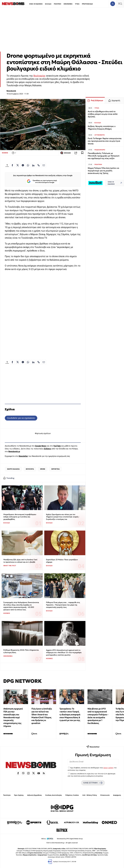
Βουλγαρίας (39, 76)
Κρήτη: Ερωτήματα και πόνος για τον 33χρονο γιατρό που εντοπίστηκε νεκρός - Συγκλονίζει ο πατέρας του (63, 517)
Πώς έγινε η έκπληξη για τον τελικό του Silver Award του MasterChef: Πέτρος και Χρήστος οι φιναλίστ (42, 716)
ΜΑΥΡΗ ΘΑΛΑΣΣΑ (13, 469)
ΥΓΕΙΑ (77, 4)
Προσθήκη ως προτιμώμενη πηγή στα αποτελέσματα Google (42, 181)
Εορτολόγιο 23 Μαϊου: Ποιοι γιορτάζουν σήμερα (62, 561)
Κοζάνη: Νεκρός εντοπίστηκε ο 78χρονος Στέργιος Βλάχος (102, 128)
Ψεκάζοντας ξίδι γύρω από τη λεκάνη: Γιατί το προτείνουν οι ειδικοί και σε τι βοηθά (20, 561)
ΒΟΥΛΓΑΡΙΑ (30, 469)
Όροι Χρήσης (19, 795)
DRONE (43, 469)
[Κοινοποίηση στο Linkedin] (33, 165)
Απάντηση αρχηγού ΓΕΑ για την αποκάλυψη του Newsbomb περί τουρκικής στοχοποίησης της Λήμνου (13, 717)
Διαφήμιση (117, 795)
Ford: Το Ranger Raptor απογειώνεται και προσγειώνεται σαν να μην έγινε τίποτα (105, 141)
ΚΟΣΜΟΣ (5, 153)
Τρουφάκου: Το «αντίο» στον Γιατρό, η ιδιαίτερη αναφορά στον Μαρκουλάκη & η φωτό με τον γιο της (70, 714)
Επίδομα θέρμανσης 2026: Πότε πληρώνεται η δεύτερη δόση (21, 651)
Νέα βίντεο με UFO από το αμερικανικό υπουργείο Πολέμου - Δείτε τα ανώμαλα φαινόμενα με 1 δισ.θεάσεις (98, 716)
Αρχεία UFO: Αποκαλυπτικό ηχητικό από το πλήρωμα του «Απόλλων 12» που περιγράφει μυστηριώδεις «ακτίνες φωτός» (64, 652)
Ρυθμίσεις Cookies (72, 795)
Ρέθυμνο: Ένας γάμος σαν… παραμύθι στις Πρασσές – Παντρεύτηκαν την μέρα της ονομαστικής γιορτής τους (63, 605)
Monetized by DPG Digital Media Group (70, 839)
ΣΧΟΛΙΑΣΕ (66, 153)
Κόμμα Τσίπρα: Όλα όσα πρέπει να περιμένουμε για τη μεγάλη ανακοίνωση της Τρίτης (103, 171)
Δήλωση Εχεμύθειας (35, 795)
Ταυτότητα (7, 795)
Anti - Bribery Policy (90, 795)
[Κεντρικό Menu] (120, 4)
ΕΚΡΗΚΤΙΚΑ (56, 469)
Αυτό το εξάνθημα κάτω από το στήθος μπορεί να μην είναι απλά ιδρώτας (103, 114)
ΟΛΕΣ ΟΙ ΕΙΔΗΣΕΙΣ (36, 4)
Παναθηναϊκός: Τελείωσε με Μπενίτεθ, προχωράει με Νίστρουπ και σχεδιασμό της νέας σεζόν (104, 156)
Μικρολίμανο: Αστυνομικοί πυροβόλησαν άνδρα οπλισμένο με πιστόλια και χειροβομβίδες (20, 517)
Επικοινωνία (105, 795)
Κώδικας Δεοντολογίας (54, 795)
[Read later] (82, 153)
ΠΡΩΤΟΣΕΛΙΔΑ (87, 4)
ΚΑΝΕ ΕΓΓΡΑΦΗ (93, 783)
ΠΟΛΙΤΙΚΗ (58, 4)
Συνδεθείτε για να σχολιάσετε (21, 418)
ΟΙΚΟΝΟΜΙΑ (68, 4)
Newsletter (23, 456)
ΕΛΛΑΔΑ (48, 4)
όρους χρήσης (109, 768)
